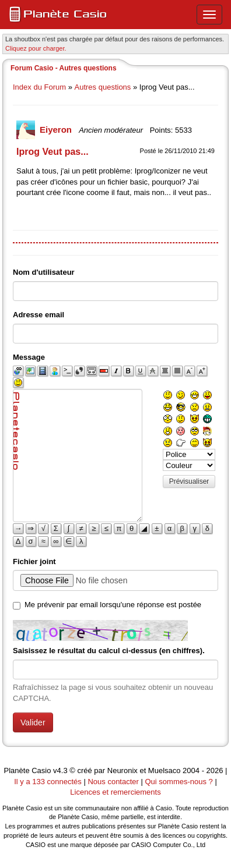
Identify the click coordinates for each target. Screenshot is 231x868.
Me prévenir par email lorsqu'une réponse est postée (113, 605)
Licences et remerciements (115, 792)
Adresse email (38, 315)
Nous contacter (113, 782)
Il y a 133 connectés (49, 782)
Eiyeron (57, 130)
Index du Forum (39, 87)
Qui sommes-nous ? (178, 782)
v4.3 (60, 770)
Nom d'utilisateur (44, 272)
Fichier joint (34, 561)
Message (29, 357)
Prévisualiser (189, 481)
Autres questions (103, 87)
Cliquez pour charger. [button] (36, 48)
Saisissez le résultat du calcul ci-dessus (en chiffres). (109, 651)
